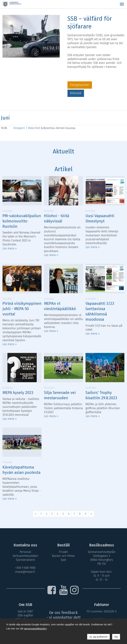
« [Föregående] (36, 514)
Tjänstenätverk (25, 560)
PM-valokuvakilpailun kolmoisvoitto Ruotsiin (22, 221)
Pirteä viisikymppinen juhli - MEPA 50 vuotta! (22, 309)
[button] (122, 4)
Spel (64, 560)
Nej (116, 637)
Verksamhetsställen (25, 556)
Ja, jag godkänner (98, 637)
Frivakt (64, 552)
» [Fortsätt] (91, 514)
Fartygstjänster (80, 85)
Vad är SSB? (25, 611)
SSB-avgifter (25, 615)
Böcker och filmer (64, 556)
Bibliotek (76, 93)
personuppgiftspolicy (35, 629)
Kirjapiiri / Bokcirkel (27, 128)
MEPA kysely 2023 (18, 393)
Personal (25, 552)
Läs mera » (10, 248)
